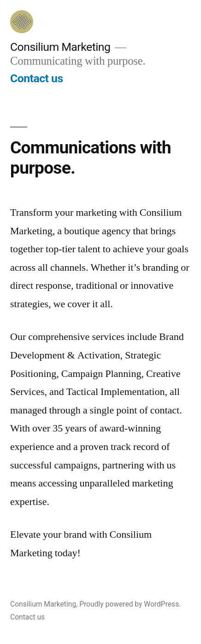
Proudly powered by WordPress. (130, 604)
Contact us (37, 78)
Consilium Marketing (60, 47)
